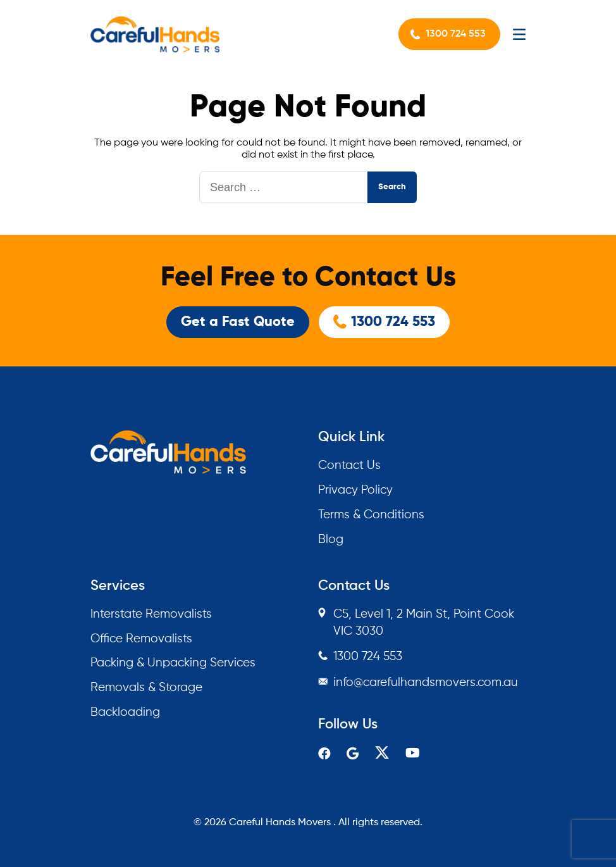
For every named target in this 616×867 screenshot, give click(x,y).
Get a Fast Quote (238, 322)
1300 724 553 (456, 34)
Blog (331, 540)
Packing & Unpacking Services (173, 663)
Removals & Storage (146, 688)
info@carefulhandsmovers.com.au (426, 683)
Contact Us (349, 465)
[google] (353, 755)
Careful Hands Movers (280, 823)
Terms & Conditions (371, 515)
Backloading (125, 712)
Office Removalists (141, 639)
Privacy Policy (355, 490)
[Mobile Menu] (519, 34)
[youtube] (413, 754)
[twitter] (382, 757)
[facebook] (324, 755)
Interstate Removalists (151, 614)
